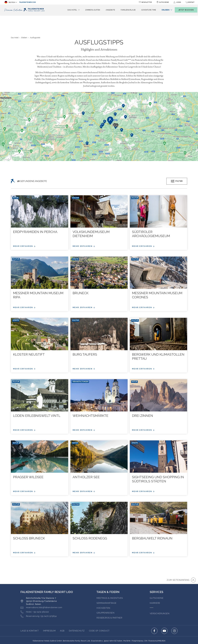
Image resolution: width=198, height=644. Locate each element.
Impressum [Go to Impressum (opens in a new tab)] (49, 616)
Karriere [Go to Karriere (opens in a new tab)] (155, 588)
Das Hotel (15, 22)
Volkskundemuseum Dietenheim (91, 219)
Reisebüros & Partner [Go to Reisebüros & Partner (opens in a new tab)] (109, 603)
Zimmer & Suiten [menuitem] (88, 10)
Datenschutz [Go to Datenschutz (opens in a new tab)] (77, 616)
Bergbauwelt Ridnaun (152, 523)
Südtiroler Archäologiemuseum (151, 219)
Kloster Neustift (29, 339)
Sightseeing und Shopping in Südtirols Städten (158, 464)
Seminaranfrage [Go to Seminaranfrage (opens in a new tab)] (106, 588)
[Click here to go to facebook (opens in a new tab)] (154, 616)
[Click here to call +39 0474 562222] (35, 597)
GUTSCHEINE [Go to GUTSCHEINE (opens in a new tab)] (157, 583)
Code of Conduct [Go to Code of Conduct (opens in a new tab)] (99, 616)
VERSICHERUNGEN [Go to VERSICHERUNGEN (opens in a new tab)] (160, 598)
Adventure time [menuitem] (144, 10)
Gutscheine (164, 2)
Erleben (24, 22)
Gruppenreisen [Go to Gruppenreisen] (105, 598)
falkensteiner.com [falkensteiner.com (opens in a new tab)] (28, 2)
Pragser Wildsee (28, 462)
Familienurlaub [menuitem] (124, 10)
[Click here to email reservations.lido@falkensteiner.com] (41, 592)
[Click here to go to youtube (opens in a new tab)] (164, 616)
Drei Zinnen (143, 400)
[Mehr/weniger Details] (40, 231)
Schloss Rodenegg (90, 523)
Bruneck (81, 278)
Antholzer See (86, 462)
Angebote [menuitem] (106, 10)
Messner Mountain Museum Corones (157, 280)
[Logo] (25, 10)
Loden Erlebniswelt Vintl (37, 400)
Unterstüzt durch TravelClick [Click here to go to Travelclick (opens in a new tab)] (99, 637)
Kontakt (191, 2)
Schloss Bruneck (29, 523)
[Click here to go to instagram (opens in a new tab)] (174, 616)
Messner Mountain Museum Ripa (38, 280)
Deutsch (10, 2)
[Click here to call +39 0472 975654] (39, 601)
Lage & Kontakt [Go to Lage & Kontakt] (30, 616)
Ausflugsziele (35, 22)
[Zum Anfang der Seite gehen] (181, 565)
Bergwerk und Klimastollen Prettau (158, 341)
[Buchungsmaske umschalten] (183, 10)
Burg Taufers (85, 339)
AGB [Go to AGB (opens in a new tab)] (62, 616)
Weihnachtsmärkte (90, 400)
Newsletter (147, 2)
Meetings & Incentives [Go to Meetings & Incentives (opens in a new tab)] (110, 583)
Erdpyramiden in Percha (35, 217)
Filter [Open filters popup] (177, 166)
